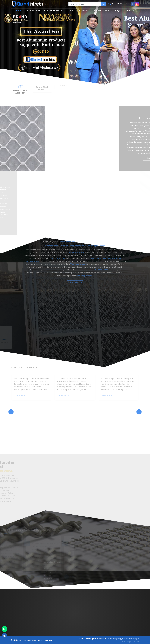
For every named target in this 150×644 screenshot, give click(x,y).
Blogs (118, 11)
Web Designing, (115, 639)
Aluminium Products (54, 11)
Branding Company (131, 641)
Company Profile (32, 11)
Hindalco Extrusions (79, 11)
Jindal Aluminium (102, 11)
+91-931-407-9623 (119, 4)
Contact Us (129, 11)
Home (18, 11)
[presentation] (11, 412)
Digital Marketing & (131, 639)
